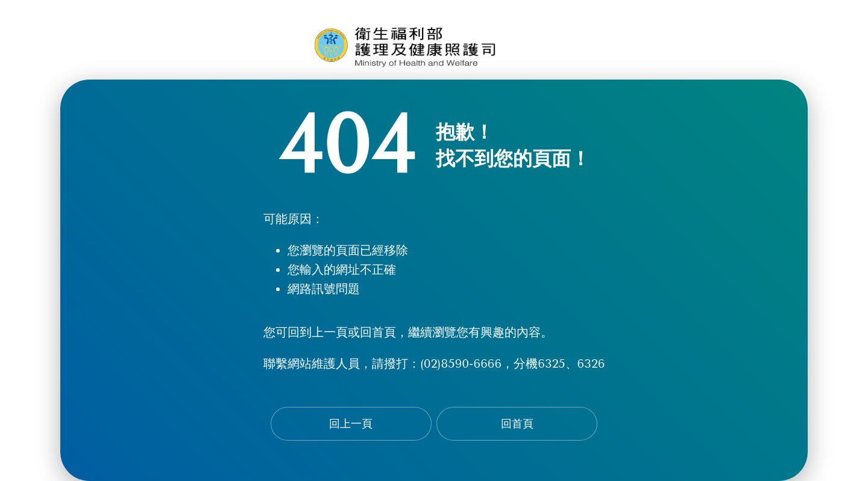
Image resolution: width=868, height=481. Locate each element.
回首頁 (517, 424)
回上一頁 (351, 424)
